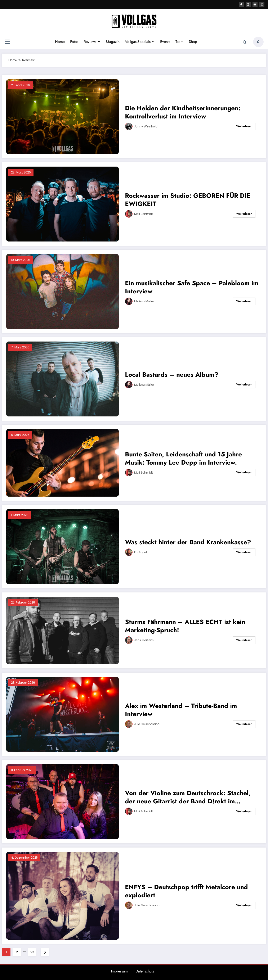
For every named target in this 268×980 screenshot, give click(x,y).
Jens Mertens (144, 640)
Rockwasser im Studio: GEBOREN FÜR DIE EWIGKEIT (188, 200)
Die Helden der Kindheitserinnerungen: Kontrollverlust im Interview (183, 112)
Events (165, 42)
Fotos (74, 42)
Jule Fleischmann (147, 724)
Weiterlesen (244, 126)
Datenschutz (145, 971)
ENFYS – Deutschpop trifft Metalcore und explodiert (186, 891)
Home (60, 42)
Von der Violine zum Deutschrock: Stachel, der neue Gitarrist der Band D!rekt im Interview (188, 797)
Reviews (92, 42)
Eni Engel (140, 552)
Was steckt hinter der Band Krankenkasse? (188, 542)
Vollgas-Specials (140, 42)
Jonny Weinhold (146, 126)
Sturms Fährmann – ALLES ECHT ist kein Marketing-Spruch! (185, 626)
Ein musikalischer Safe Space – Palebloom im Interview (192, 287)
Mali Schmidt (144, 214)
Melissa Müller (144, 301)
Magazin (113, 42)
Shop (193, 42)
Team (179, 42)
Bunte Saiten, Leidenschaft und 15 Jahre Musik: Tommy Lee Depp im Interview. (183, 458)
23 (32, 952)
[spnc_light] (258, 42)
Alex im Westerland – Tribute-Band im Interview (181, 710)
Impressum (119, 971)
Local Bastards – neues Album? (172, 374)
